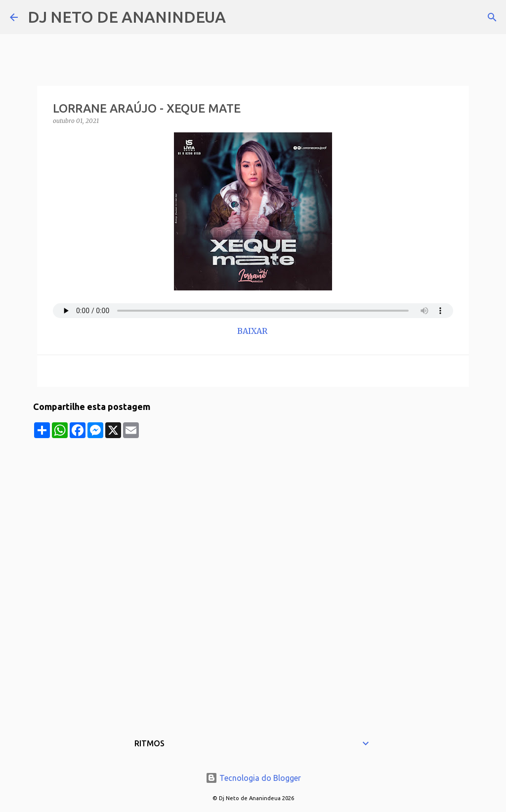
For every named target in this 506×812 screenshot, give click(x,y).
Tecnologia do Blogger (253, 778)
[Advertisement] (253, 507)
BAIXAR (253, 331)
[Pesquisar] (240, 17)
